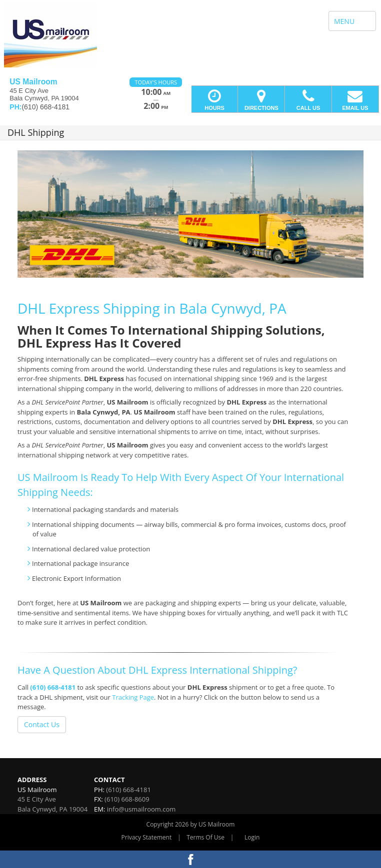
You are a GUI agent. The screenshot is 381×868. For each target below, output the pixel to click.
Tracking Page (133, 697)
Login (252, 837)
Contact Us (42, 724)
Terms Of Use (205, 837)
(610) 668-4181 (53, 687)
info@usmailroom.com (141, 809)
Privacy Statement (147, 837)
